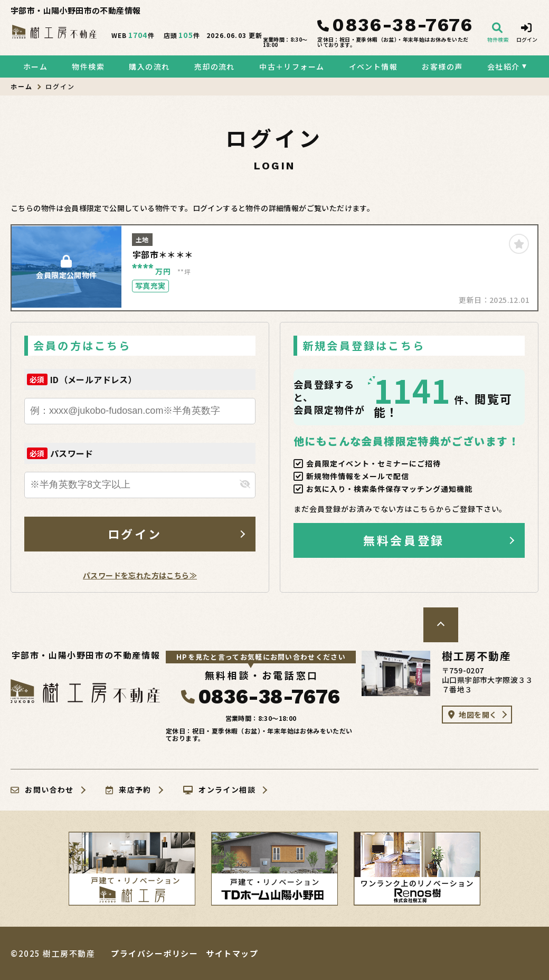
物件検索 (88, 66)
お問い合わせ (42, 790)
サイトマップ (232, 953)
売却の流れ (215, 66)
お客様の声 (442, 66)
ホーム (35, 66)
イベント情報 (373, 66)
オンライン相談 (219, 790)
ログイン (135, 534)
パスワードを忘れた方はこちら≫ (140, 575)
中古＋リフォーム (292, 66)
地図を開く (472, 715)
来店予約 (129, 790)
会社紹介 (504, 66)
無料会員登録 (404, 540)
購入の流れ (149, 66)
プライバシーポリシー (154, 953)
